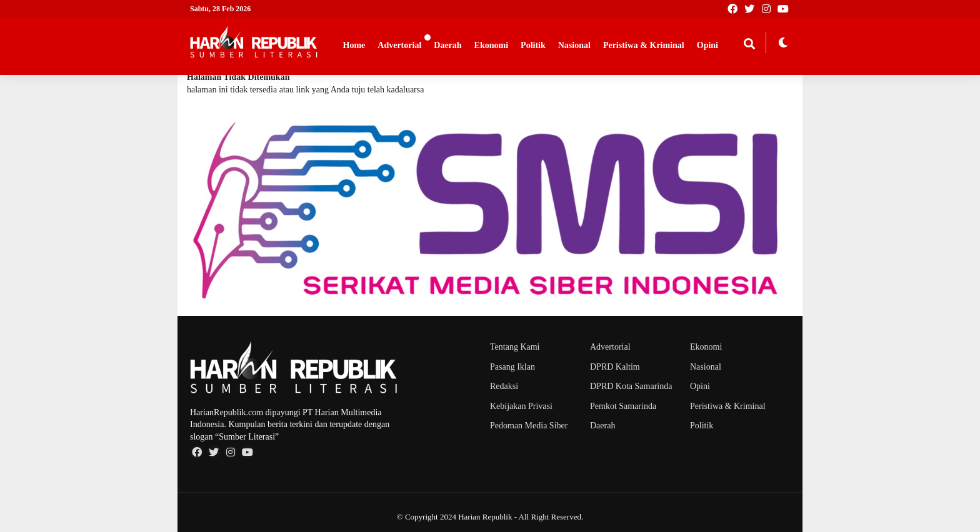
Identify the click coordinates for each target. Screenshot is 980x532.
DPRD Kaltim (615, 367)
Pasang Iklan (512, 367)
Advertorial (399, 45)
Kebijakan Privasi (521, 406)
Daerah (447, 45)
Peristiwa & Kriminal (644, 45)
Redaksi (504, 386)
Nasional (574, 45)
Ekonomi (491, 45)
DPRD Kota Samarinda (631, 386)
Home (354, 45)
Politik (533, 45)
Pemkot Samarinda (623, 406)
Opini (707, 45)
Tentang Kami (515, 347)
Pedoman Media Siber (529, 426)
